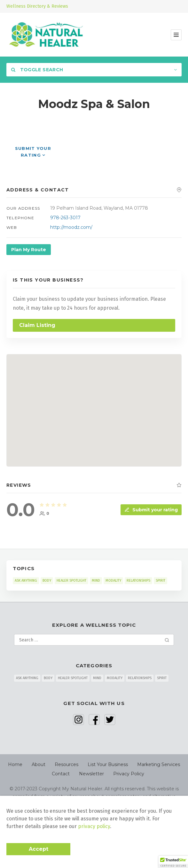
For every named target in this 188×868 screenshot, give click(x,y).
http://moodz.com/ (71, 227)
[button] (173, 862)
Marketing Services (159, 764)
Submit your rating (151, 510)
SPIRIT (161, 581)
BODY (47, 581)
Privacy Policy (129, 774)
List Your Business (108, 764)
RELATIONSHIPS (138, 581)
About (39, 764)
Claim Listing (37, 325)
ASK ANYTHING (26, 581)
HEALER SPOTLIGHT (71, 581)
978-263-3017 (65, 218)
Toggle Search (37, 70)
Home (15, 764)
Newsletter (91, 774)
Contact (61, 774)
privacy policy (94, 826)
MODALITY (113, 581)
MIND (96, 581)
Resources (67, 764)
